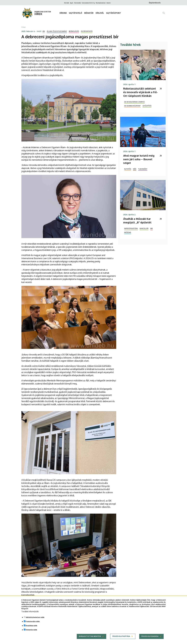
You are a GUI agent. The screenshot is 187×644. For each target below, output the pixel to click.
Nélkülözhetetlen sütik (35, 619)
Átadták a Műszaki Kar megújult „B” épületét (137, 221)
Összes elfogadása (150, 638)
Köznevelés (78, 3)
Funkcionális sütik (33, 623)
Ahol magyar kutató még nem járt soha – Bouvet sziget (139, 159)
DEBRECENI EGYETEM (43, 12)
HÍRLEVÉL (100, 13)
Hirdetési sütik (31, 631)
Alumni (109, 3)
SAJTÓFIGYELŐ (75, 13)
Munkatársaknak (101, 3)
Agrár (72, 3)
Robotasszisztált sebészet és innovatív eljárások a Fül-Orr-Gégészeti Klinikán (141, 92)
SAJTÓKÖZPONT (113, 13)
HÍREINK (63, 13)
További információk (30, 613)
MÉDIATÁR (89, 13)
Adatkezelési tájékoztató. (139, 608)
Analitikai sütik (31, 627)
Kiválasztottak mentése (90, 638)
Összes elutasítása (121, 638)
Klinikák (67, 3)
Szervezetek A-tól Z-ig (88, 3)
